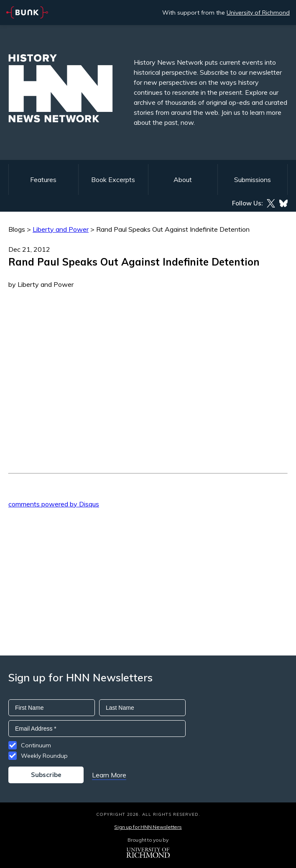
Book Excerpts (113, 180)
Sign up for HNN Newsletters (148, 827)
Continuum (36, 745)
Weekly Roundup (44, 756)
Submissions (253, 180)
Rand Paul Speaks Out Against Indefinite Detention (173, 229)
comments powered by (54, 504)
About (183, 180)
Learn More (109, 775)
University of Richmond (258, 13)
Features (43, 180)
